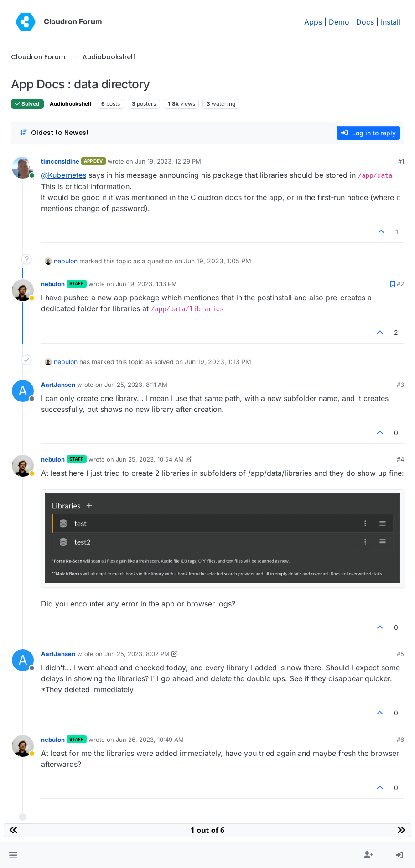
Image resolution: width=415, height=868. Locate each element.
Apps (313, 22)
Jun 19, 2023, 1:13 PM (146, 284)
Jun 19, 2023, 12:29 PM (168, 161)
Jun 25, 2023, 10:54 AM (150, 459)
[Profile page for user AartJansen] (23, 391)
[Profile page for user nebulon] (23, 290)
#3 (400, 385)
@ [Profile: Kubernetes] (64, 175)
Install (391, 22)
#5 (400, 654)
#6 (400, 740)
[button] (13, 855)
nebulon (66, 261)
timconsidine (60, 161)
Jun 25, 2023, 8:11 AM (136, 385)
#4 (400, 459)
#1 (401, 161)
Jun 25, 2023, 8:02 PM (137, 654)
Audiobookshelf (71, 104)
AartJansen (58, 385)
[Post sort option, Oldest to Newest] (54, 133)
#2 (400, 284)
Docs (365, 22)
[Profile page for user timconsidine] (23, 168)
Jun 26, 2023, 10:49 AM (150, 740)
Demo (339, 22)
